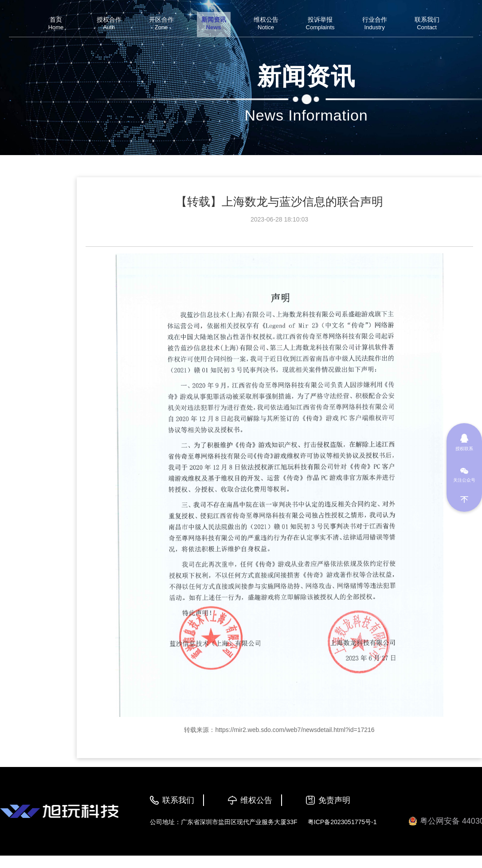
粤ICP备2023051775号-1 (342, 822)
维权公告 (256, 800)
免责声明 (334, 800)
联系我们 (178, 800)
